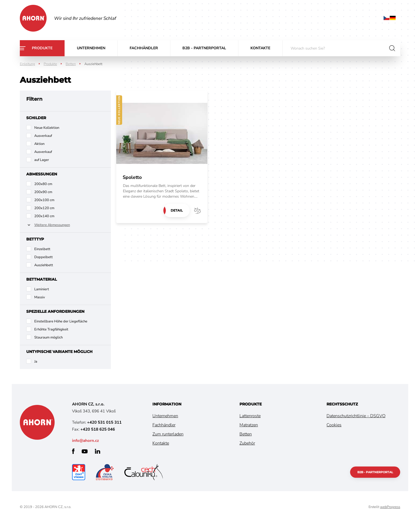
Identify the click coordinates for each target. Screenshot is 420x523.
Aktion (39, 144)
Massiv (40, 297)
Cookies (334, 425)
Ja (36, 362)
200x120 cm (44, 208)
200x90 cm (43, 192)
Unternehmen (91, 48)
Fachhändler (144, 48)
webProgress (390, 507)
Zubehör (247, 443)
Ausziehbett (44, 265)
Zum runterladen (168, 434)
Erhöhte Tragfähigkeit (51, 329)
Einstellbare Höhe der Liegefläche (61, 321)
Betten (71, 64)
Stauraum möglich (48, 337)
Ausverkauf (43, 136)
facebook (73, 451)
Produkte (42, 48)
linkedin (97, 451)
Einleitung (27, 64)
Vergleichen (197, 210)
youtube (85, 451)
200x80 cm (43, 184)
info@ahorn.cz (85, 441)
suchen (392, 48)
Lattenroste (250, 416)
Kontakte (260, 48)
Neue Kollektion (47, 128)
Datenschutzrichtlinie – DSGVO (356, 416)
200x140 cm (44, 216)
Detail (176, 210)
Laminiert (42, 289)
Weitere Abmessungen (52, 225)
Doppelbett (44, 257)
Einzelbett (42, 249)
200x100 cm (44, 200)
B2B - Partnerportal (204, 48)
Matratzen (249, 425)
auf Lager (42, 160)
